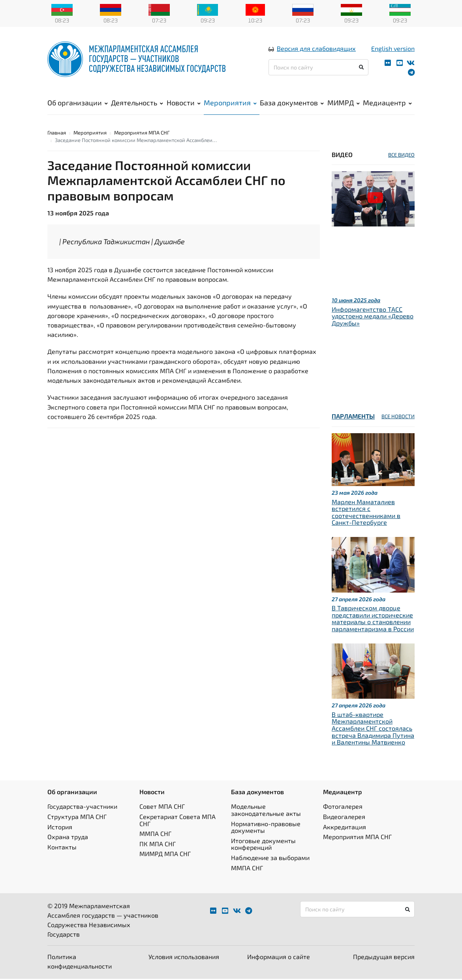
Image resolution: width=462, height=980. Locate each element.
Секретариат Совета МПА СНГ (177, 821)
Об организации (78, 103)
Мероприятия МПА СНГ (142, 134)
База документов (292, 103)
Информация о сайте (279, 958)
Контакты (62, 848)
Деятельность (137, 103)
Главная (57, 134)
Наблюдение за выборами (270, 859)
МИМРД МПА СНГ (165, 855)
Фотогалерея (343, 808)
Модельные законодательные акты (266, 811)
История (60, 828)
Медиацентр (387, 103)
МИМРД (344, 103)
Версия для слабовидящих (316, 49)
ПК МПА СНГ (158, 845)
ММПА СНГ (155, 835)
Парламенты (353, 418)
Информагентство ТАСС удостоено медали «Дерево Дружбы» (373, 317)
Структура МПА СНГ (77, 818)
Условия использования (184, 958)
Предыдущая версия (384, 958)
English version (393, 49)
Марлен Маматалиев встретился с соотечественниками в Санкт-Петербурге (366, 513)
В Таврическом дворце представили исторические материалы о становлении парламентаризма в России (373, 619)
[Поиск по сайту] (318, 68)
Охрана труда (68, 838)
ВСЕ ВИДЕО (401, 156)
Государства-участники (82, 808)
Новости (184, 103)
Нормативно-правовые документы (266, 828)
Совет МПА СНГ (162, 808)
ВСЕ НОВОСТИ (398, 418)
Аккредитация (345, 828)
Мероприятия (230, 103)
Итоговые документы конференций (263, 845)
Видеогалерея (344, 818)
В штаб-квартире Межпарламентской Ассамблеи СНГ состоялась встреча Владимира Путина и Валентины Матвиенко (373, 729)
